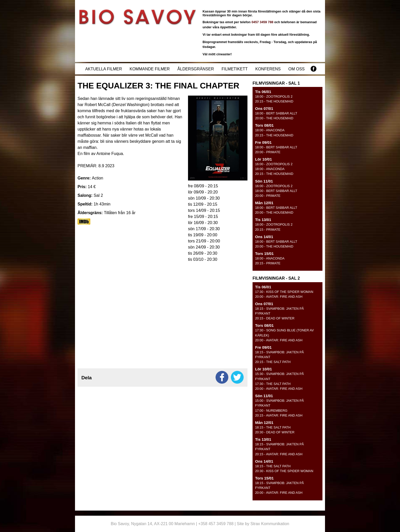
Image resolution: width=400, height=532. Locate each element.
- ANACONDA (270, 130)
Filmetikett (234, 69)
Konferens (268, 69)
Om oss (296, 69)
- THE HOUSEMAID (274, 101)
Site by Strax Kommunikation (263, 524)
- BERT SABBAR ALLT (276, 113)
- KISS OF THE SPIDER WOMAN (284, 292)
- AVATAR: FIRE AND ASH (279, 297)
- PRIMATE (268, 152)
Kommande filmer (150, 69)
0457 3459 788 (262, 22)
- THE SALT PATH (273, 362)
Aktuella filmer (104, 69)
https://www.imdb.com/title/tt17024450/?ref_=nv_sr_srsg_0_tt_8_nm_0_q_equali (84, 222)
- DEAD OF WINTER (275, 318)
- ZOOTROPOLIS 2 (274, 96)
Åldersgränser (196, 69)
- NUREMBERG (271, 411)
